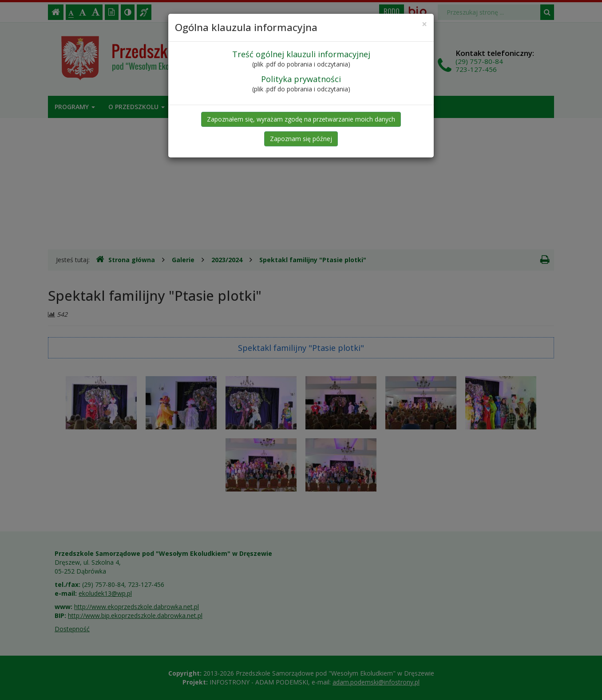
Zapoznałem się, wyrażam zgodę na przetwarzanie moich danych (301, 119)
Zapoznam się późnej (301, 139)
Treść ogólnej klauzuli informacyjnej (301, 54)
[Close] (424, 24)
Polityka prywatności (301, 79)
